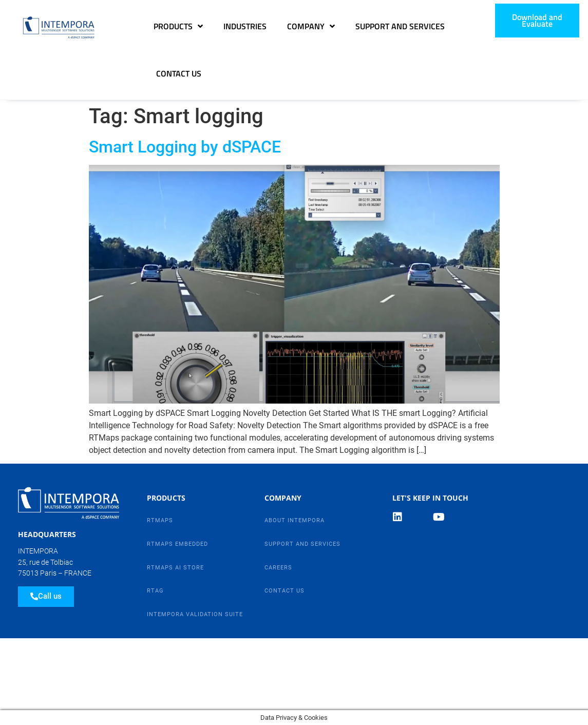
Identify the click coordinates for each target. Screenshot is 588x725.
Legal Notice (128, 653)
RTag (155, 591)
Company (311, 26)
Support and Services (400, 26)
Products (178, 26)
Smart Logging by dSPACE (185, 147)
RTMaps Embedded (177, 544)
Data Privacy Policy (48, 653)
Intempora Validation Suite (195, 614)
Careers (278, 568)
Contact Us (179, 73)
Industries (245, 26)
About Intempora (295, 520)
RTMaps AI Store (175, 568)
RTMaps (160, 520)
